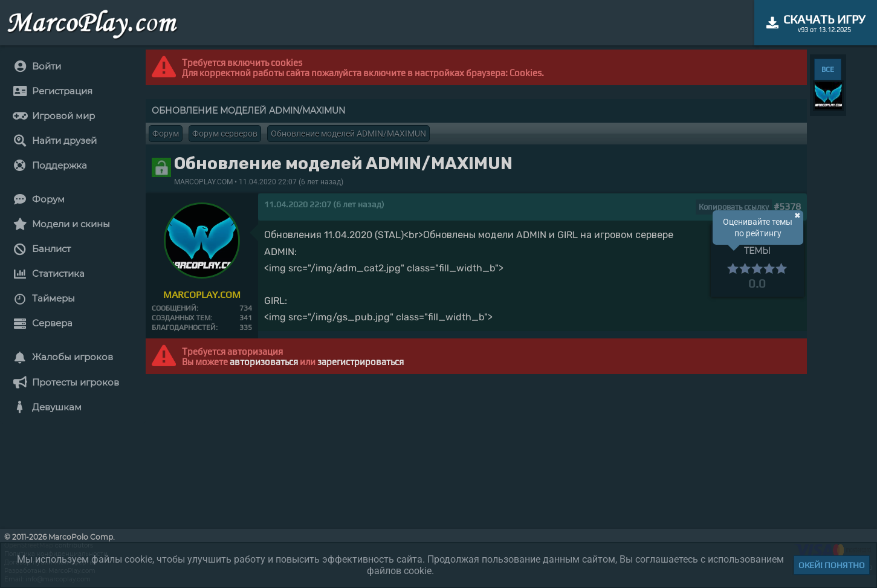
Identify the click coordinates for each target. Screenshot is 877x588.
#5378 (787, 206)
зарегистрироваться (361, 362)
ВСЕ (828, 69)
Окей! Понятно (832, 565)
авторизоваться (264, 362)
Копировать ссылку (734, 207)
